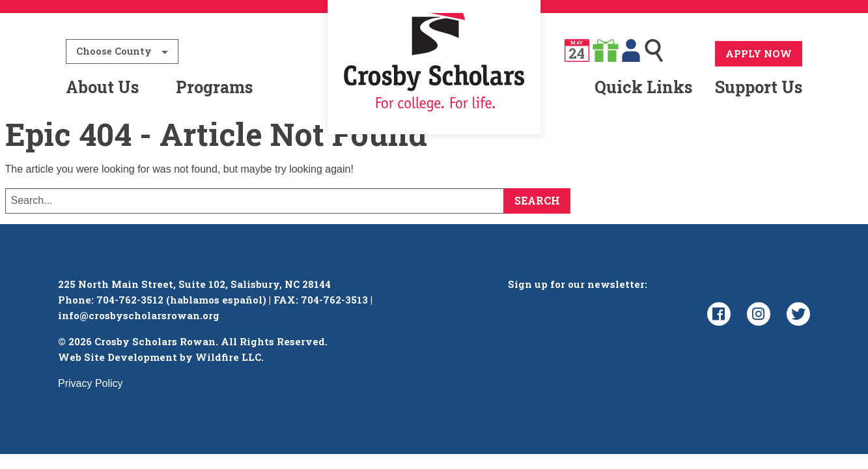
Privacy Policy (91, 391)
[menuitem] (434, 87)
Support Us (759, 87)
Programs (214, 87)
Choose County (114, 51)
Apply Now (759, 53)
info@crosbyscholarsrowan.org (139, 323)
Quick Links (643, 87)
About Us (102, 87)
